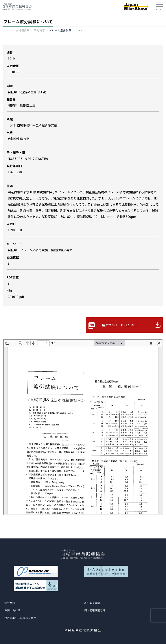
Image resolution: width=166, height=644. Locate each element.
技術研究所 (23, 30)
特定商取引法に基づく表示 (20, 618)
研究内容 (39, 30)
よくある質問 (92, 603)
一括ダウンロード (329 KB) (118, 325)
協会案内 (10, 603)
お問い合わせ (12, 610)
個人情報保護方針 (95, 610)
